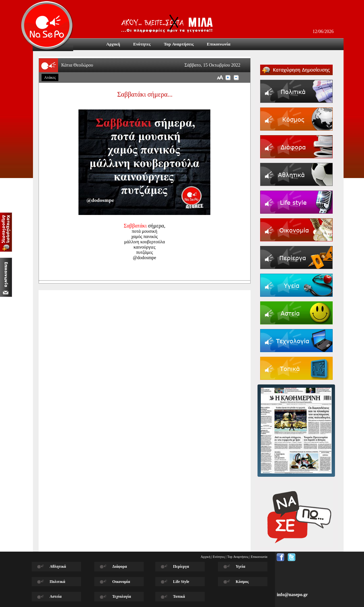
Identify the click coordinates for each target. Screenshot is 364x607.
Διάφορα (120, 566)
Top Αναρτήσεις (238, 557)
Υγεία (241, 566)
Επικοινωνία (259, 557)
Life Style (181, 582)
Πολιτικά (57, 582)
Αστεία (55, 596)
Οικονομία (121, 582)
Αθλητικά (58, 566)
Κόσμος (242, 582)
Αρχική (206, 557)
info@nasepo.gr (292, 595)
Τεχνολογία (121, 596)
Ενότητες (219, 557)
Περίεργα (181, 566)
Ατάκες (50, 77)
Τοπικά (179, 596)
